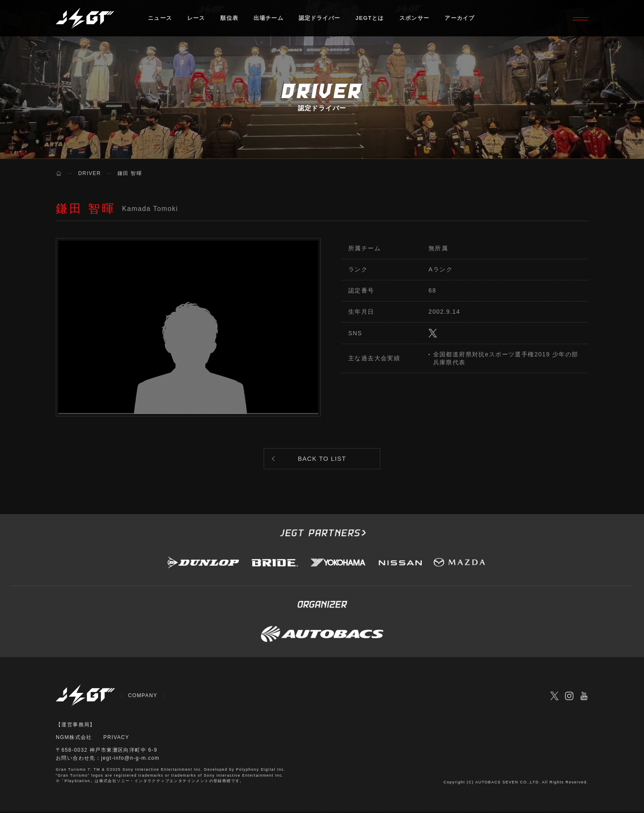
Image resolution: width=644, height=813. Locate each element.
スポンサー (416, 19)
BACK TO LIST (322, 459)
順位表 (230, 19)
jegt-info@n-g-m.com (130, 760)
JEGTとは (371, 19)
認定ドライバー (321, 19)
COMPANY (143, 697)
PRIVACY (117, 739)
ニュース (160, 19)
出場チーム (269, 19)
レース (196, 19)
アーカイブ (461, 19)
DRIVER (90, 173)
